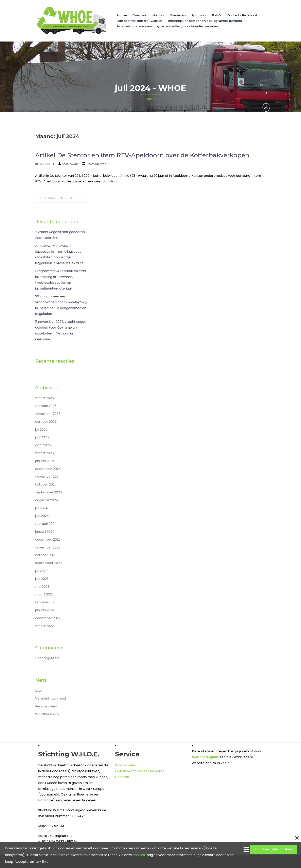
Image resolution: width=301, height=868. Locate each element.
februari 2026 (46, 406)
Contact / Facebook (242, 15)
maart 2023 (44, 594)
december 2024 (48, 469)
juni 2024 (42, 516)
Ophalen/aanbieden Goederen (140, 771)
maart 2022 (44, 626)
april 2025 (43, 445)
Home (122, 15)
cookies (139, 855)
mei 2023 (42, 587)
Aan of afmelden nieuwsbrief (140, 21)
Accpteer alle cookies (274, 849)
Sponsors (199, 15)
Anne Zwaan (70, 164)
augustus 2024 (47, 500)
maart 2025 (45, 453)
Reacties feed (46, 706)
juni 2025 (42, 437)
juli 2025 (41, 430)
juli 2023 (41, 571)
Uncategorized (96, 164)
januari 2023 (45, 610)
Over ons (140, 15)
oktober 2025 (46, 422)
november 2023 (48, 547)
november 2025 (48, 414)
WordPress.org (47, 714)
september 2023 (48, 563)
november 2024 (48, 477)
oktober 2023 (46, 555)
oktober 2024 (46, 484)
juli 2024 (41, 508)
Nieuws (158, 15)
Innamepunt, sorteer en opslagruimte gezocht (205, 21)
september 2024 (49, 492)
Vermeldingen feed (50, 698)
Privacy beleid (126, 765)
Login (39, 691)
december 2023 (48, 539)
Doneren (122, 777)
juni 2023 (42, 579)
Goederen (178, 15)
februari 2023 (46, 602)
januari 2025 (45, 461)
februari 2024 (46, 524)
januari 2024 (45, 532)
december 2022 (48, 618)
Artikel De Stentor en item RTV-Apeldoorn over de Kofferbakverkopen (142, 155)
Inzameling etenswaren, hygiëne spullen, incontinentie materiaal (168, 26)
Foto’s (217, 15)
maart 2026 (45, 398)
